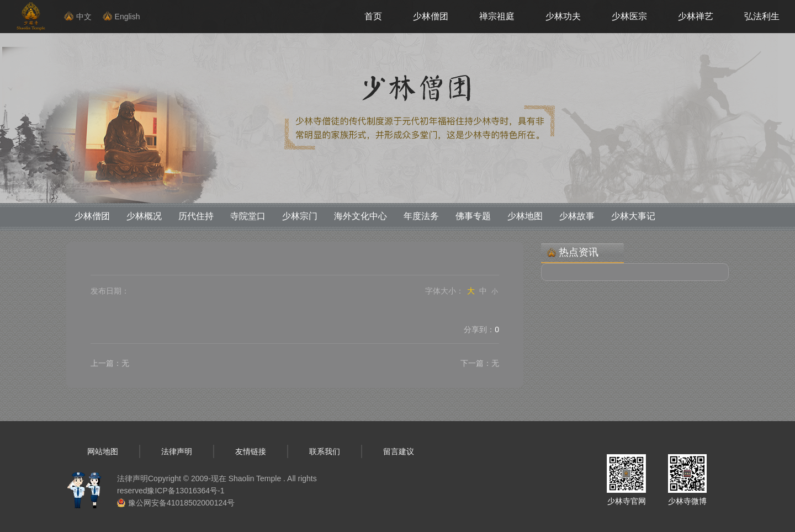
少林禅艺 (696, 16)
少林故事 (577, 216)
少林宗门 (300, 216)
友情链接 (251, 451)
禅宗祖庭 (497, 16)
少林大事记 (633, 216)
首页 (373, 16)
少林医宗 (629, 16)
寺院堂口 (248, 216)
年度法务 (421, 216)
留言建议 (399, 451)
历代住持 (196, 216)
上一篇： (110, 363)
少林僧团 (431, 16)
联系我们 (325, 451)
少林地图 (525, 216)
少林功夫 (563, 16)
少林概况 (144, 216)
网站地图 (103, 451)
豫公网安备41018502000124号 (181, 503)
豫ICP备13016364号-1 (185, 491)
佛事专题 (473, 216)
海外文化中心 (361, 216)
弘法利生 (762, 16)
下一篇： (480, 363)
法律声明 (177, 451)
